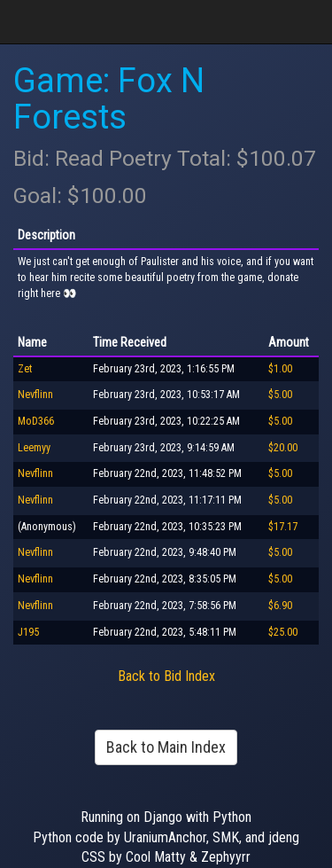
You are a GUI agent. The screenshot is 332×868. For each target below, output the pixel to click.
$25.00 (283, 632)
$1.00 (280, 369)
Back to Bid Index (166, 676)
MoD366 (36, 421)
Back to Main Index (166, 747)
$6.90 (280, 606)
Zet (25, 369)
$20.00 (283, 448)
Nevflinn (35, 395)
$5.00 (280, 395)
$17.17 (283, 527)
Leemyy (34, 448)
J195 (28, 632)
